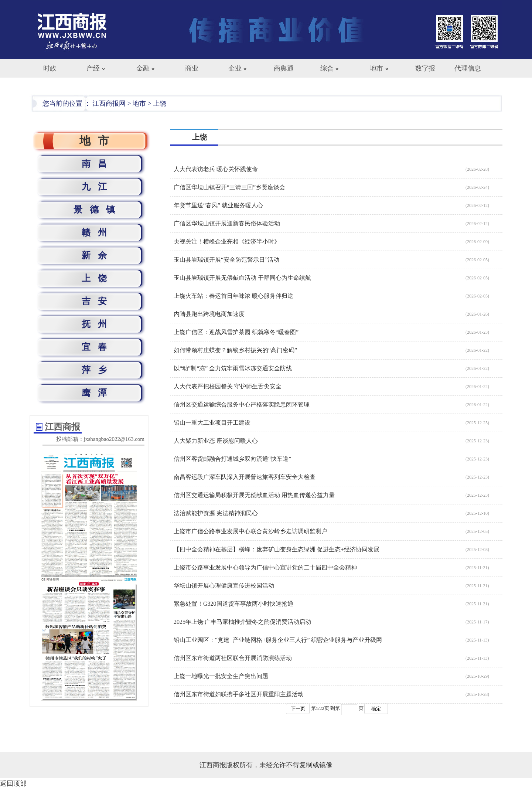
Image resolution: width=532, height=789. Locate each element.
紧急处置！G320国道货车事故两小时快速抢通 (233, 604)
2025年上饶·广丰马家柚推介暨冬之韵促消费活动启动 (242, 622)
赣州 (98, 232)
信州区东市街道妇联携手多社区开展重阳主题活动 (239, 694)
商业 (192, 68)
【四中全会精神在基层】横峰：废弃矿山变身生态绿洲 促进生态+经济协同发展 (277, 549)
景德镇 (98, 210)
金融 (143, 68)
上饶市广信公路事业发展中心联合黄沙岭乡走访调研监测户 (250, 531)
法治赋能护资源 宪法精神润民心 (216, 513)
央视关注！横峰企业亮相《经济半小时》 (227, 242)
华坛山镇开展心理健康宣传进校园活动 (224, 586)
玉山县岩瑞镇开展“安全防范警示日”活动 (226, 260)
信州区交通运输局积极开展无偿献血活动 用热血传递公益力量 (254, 495)
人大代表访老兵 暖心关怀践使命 (216, 169)
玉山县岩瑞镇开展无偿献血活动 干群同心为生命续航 (242, 278)
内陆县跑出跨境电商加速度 (209, 314)
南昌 (98, 164)
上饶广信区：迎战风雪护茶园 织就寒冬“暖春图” (236, 332)
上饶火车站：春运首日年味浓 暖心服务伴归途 (233, 296)
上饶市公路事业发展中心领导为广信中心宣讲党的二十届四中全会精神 (265, 567)
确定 (376, 709)
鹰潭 (98, 393)
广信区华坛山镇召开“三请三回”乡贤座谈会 (229, 187)
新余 (98, 255)
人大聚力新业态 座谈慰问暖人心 (216, 441)
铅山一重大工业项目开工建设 (212, 423)
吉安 (98, 301)
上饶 (160, 103)
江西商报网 (109, 103)
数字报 (425, 68)
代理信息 (468, 68)
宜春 (98, 347)
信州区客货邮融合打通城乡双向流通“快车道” (232, 459)
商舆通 (284, 68)
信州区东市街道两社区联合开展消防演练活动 (233, 658)
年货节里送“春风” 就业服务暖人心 (218, 205)
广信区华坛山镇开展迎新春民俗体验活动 (227, 223)
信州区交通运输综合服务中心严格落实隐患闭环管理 (242, 404)
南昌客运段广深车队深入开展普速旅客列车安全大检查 (245, 477)
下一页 (298, 709)
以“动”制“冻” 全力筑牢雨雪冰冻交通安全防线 (233, 368)
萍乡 (98, 370)
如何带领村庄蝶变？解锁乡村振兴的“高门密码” (235, 350)
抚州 (98, 324)
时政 (50, 68)
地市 (376, 68)
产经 (93, 68)
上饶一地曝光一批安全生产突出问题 (221, 676)
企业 (235, 68)
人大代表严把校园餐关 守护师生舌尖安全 (228, 386)
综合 (327, 68)
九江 (98, 187)
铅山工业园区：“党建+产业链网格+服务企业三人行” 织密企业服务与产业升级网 (278, 640)
